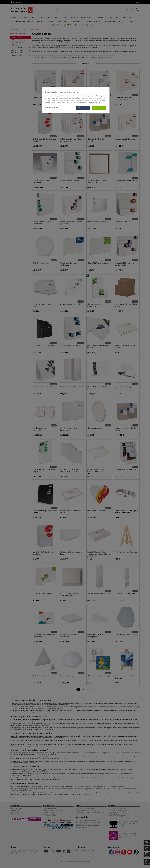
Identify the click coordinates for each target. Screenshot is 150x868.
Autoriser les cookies (99, 108)
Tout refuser (83, 108)
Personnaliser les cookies (53, 108)
